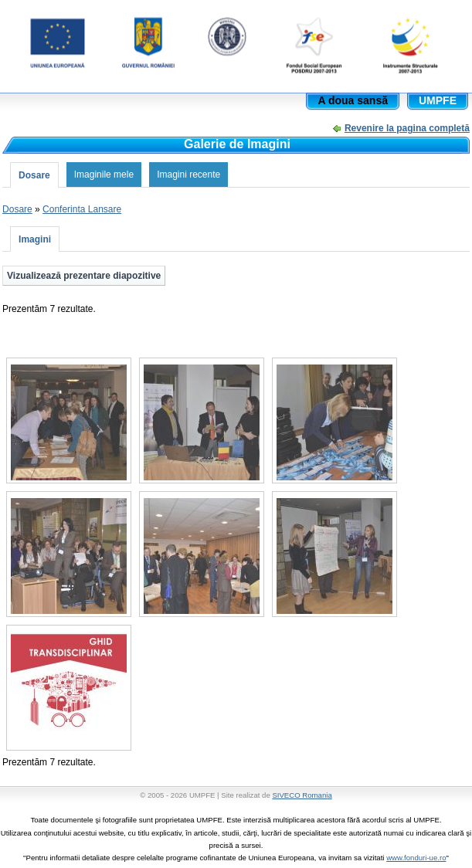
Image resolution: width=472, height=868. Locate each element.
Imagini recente (188, 175)
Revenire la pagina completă (407, 128)
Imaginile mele (104, 175)
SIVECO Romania (302, 795)
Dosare (34, 175)
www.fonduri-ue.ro (416, 858)
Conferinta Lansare (82, 209)
